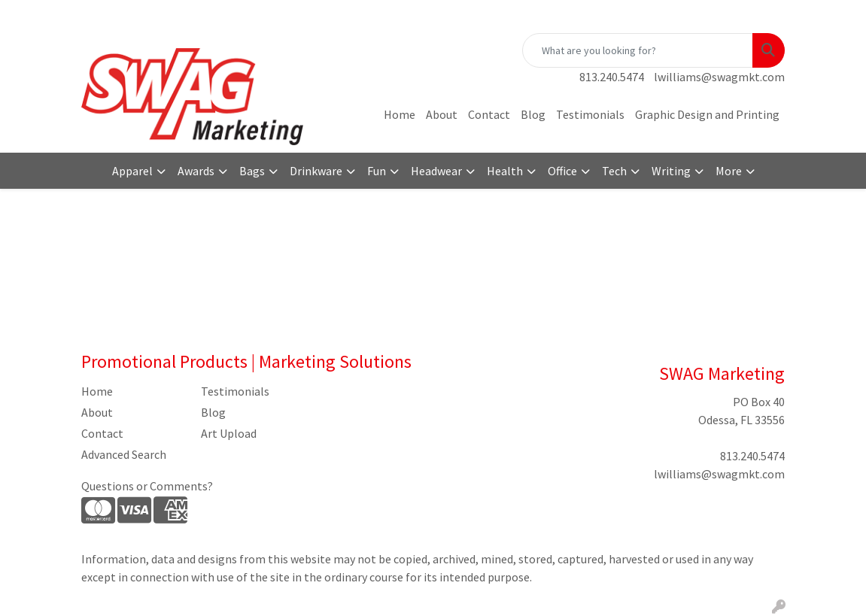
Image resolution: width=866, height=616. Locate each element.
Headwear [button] (436, 171)
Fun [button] (377, 171)
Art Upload (229, 433)
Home (400, 114)
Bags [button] (252, 171)
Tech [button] (614, 171)
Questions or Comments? (147, 486)
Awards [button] (196, 171)
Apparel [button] (132, 171)
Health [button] (505, 171)
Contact (489, 114)
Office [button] (562, 171)
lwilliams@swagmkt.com (719, 77)
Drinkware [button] (316, 171)
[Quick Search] (638, 50)
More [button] (729, 171)
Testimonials (590, 114)
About (442, 114)
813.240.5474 (612, 77)
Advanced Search (124, 454)
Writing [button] (671, 171)
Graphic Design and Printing (707, 114)
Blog (533, 114)
